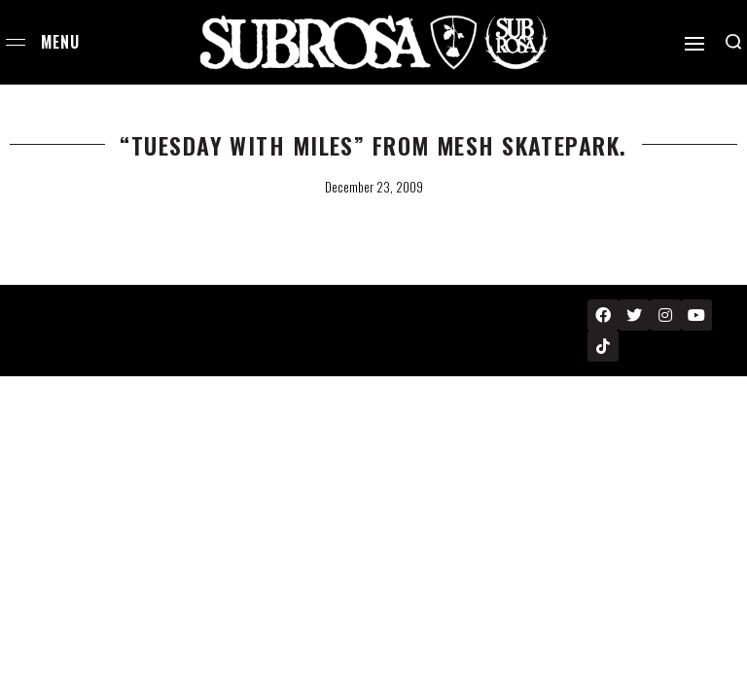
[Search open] (733, 42)
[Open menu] (16, 42)
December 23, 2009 (374, 187)
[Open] (694, 44)
